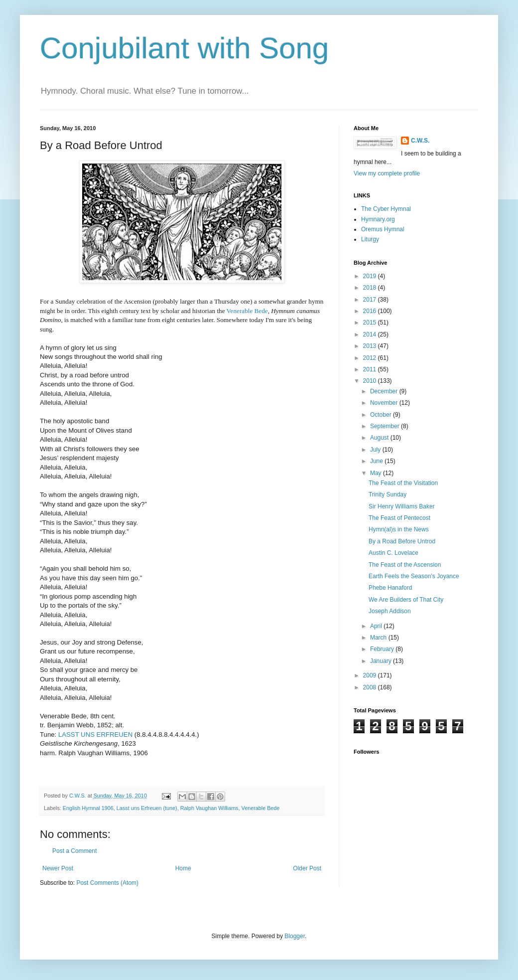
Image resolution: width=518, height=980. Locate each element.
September (386, 426)
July (376, 450)
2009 (371, 675)
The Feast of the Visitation (403, 483)
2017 (371, 300)
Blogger (295, 936)
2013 (371, 346)
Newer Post (58, 868)
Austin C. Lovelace (393, 553)
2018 (371, 288)
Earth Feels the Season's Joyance (414, 576)
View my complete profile (387, 173)
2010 (371, 381)
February (383, 649)
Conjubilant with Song (184, 48)
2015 (371, 323)
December (385, 391)
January (382, 661)
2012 (371, 358)
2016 (371, 311)
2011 (371, 369)
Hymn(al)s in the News (399, 529)
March (379, 638)
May (377, 473)
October (382, 415)
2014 (371, 334)
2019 (371, 276)
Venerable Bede (261, 808)
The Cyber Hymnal (386, 209)
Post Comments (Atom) (107, 883)
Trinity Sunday (388, 494)
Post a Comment (74, 851)
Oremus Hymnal (383, 229)
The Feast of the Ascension (405, 565)
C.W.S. (420, 141)
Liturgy (370, 239)
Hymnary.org (378, 219)
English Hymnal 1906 (88, 808)
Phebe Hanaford (390, 588)
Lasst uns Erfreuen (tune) (147, 808)
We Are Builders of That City (406, 600)
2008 (371, 687)
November (385, 403)
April (377, 626)
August (380, 438)
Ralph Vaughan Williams (209, 808)
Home (183, 868)
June (377, 461)
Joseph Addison (390, 611)
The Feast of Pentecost (399, 518)
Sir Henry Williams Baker (402, 506)
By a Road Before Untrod (402, 541)
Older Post (307, 868)
